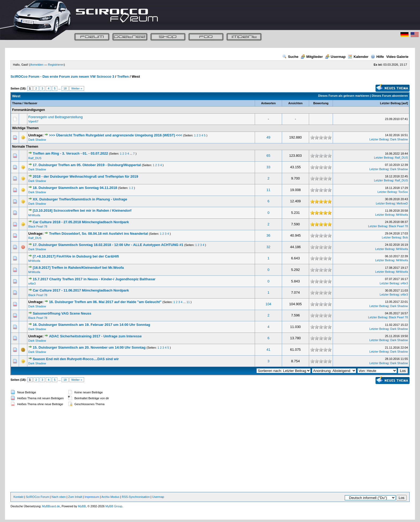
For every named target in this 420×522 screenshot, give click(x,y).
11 (268, 190)
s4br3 (32, 284)
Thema (17, 103)
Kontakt (18, 497)
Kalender (358, 57)
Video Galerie (397, 57)
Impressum (92, 497)
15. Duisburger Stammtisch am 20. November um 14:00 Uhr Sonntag (89, 347)
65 (268, 156)
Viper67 (33, 121)
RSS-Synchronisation (136, 497)
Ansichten (295, 103)
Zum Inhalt (75, 497)
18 (65, 88)
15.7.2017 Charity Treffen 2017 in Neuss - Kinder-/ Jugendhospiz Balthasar (94, 279)
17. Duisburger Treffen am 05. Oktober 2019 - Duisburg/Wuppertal (87, 165)
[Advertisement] (210, 450)
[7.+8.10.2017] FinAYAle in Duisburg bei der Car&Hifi (76, 256)
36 (268, 235)
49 (268, 137)
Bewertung (321, 103)
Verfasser (31, 103)
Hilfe (377, 57)
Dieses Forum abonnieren (390, 96)
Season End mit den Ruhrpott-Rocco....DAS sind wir (76, 359)
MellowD (402, 203)
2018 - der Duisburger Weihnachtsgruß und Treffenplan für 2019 (85, 176)
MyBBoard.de (51, 506)
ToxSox (403, 192)
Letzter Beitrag (390, 103)
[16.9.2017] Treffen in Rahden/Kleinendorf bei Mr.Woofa (78, 268)
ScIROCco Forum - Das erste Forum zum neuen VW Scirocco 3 (62, 77)
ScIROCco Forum (38, 497)
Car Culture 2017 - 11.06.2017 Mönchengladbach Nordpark (81, 290)
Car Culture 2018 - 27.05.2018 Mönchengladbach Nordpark (81, 222)
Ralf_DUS (35, 158)
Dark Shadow (37, 140)
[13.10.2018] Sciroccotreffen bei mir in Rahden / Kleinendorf (82, 210)
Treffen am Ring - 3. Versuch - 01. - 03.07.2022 (70, 153)
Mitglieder (312, 57)
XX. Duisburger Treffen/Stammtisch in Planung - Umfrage (80, 199)
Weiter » (77, 88)
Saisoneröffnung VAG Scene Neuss (62, 313)
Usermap (335, 57)
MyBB (82, 506)
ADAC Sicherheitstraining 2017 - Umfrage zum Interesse (95, 336)
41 (268, 350)
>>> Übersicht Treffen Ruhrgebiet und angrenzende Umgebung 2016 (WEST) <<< (116, 135)
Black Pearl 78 (38, 226)
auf (405, 103)
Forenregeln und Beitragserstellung (56, 117)
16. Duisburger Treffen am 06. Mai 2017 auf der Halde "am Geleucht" (105, 302)
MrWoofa (34, 215)
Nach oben (59, 497)
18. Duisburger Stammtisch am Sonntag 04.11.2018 (75, 188)
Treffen (123, 77)
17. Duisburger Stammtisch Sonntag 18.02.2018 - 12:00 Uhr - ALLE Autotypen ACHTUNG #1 (108, 245)
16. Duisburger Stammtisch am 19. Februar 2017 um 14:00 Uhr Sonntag (91, 325)
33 (268, 167)
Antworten (268, 103)
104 (268, 304)
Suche (290, 57)
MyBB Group (114, 506)
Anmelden (37, 65)
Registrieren (56, 65)
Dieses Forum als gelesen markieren (344, 96)
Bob (405, 237)
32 (268, 247)
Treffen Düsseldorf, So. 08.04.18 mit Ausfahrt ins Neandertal (98, 234)
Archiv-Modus (110, 497)
